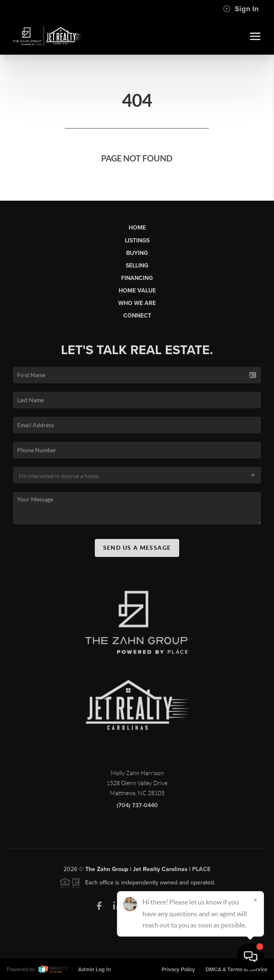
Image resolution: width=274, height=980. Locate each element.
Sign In (241, 9)
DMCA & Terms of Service (236, 970)
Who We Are (137, 303)
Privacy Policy (178, 970)
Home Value (137, 291)
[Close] (255, 900)
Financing (137, 278)
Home (137, 228)
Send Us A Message (137, 550)
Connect (137, 316)
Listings (137, 241)
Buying (137, 253)
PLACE (201, 871)
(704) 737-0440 (137, 807)
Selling (137, 266)
